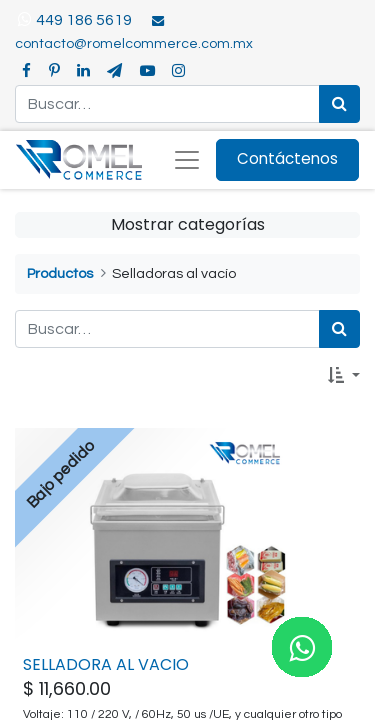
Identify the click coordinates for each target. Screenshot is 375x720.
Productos (60, 273)
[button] (344, 376)
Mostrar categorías (188, 224)
